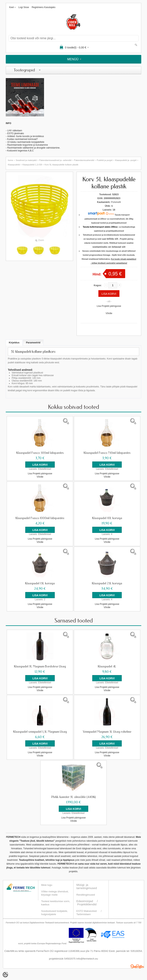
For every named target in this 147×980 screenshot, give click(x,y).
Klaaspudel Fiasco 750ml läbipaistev (107, 453)
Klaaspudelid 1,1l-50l (32, 165)
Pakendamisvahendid (84, 160)
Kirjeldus (14, 343)
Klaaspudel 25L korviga (107, 583)
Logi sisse (24, 7)
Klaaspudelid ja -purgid (126, 160)
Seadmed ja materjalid (26, 160)
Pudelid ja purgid (105, 160)
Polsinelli (116, 202)
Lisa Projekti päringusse (109, 306)
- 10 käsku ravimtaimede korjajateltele (25, 142)
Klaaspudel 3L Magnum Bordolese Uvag (40, 666)
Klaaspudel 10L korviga (107, 518)
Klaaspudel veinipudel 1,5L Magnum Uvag (40, 732)
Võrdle (109, 313)
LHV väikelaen (15, 131)
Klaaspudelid (14, 165)
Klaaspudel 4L (107, 666)
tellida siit (112, 239)
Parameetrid (33, 343)
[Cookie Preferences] (5, 975)
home (11, 160)
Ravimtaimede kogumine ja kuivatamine (28, 145)
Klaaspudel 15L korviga (40, 583)
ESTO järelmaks (16, 133)
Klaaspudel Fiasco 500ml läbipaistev (40, 453)
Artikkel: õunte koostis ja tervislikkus (26, 136)
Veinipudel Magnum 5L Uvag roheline (107, 732)
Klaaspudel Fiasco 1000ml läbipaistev (40, 518)
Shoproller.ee (137, 966)
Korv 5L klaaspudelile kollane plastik (61, 165)
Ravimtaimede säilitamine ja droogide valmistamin (33, 148)
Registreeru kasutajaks (43, 7)
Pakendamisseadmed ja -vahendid (55, 160)
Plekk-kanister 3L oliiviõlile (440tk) (73, 797)
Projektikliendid (87, 904)
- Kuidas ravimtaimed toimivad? (22, 139)
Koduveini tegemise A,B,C (20, 151)
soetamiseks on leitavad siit (109, 247)
